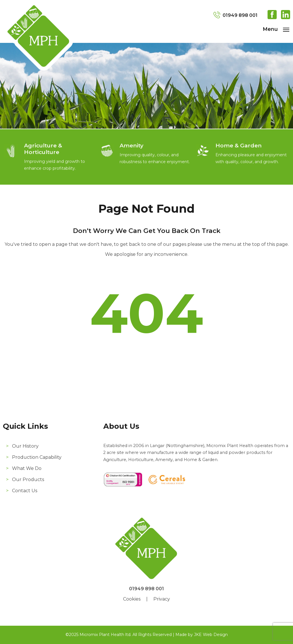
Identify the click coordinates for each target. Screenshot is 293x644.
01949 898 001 (240, 15)
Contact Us (25, 491)
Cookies (132, 599)
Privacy (162, 599)
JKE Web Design (211, 635)
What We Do (27, 468)
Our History (25, 446)
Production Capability (37, 457)
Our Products (28, 479)
